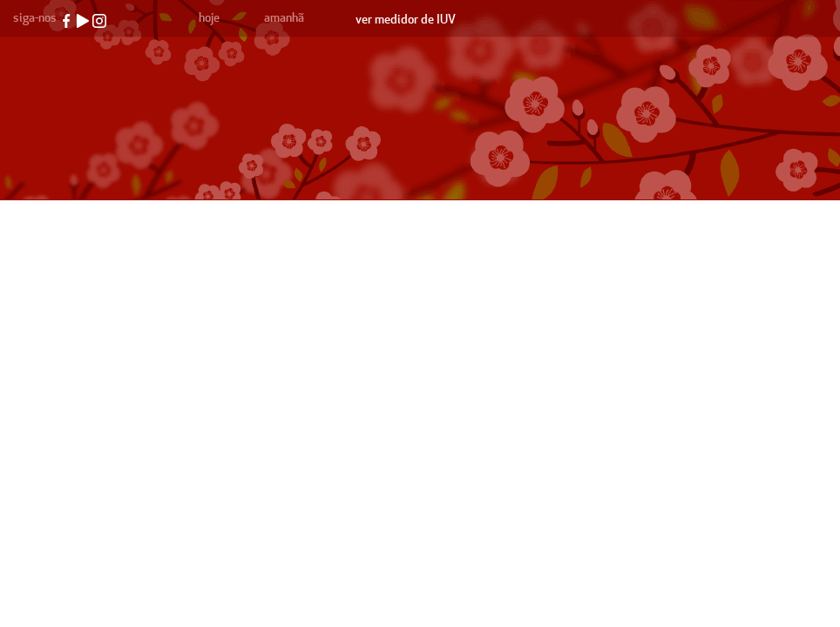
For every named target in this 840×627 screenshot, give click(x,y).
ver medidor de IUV (406, 20)
